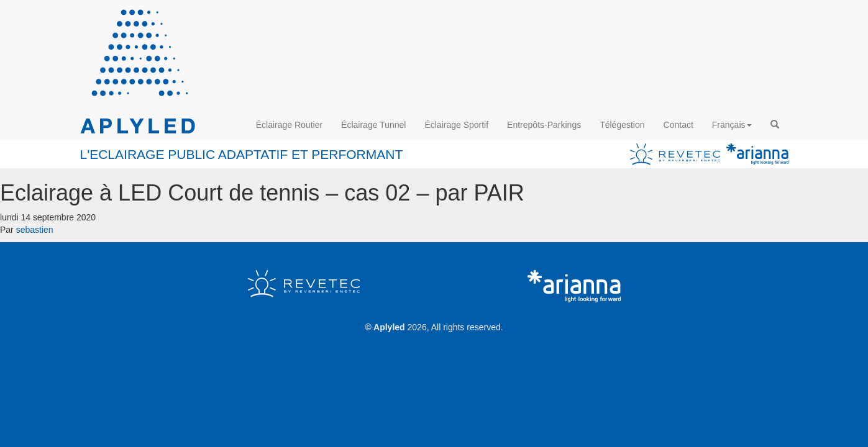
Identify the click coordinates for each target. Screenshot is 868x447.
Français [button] (732, 125)
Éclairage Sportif (456, 125)
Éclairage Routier (289, 125)
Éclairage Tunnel (373, 125)
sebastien (35, 230)
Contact (678, 125)
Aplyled (389, 327)
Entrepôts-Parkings (544, 125)
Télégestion (622, 125)
